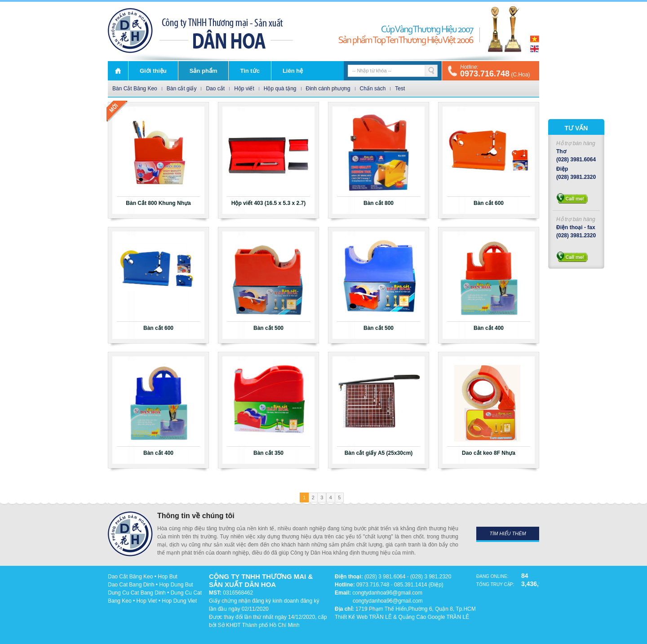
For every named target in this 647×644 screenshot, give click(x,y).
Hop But (167, 577)
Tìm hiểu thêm (507, 533)
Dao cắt (215, 89)
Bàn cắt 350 (268, 453)
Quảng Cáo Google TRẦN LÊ (434, 617)
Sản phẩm (204, 71)
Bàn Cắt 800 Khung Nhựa (158, 203)
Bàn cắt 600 (489, 203)
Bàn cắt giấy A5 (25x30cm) (379, 453)
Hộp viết (244, 89)
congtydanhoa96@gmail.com (387, 593)
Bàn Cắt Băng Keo (135, 89)
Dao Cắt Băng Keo (130, 577)
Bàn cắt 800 (379, 203)
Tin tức (250, 71)
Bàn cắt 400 (489, 328)
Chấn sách (373, 89)
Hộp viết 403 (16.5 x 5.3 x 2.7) (268, 203)
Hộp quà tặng (280, 89)
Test (400, 89)
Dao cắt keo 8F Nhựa (489, 453)
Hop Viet (147, 601)
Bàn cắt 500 (268, 328)
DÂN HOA (130, 31)
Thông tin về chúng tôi (196, 516)
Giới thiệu (153, 71)
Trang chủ (118, 71)
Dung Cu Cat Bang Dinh (137, 593)
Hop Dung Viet (179, 601)
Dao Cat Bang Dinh (131, 585)
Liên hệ (293, 71)
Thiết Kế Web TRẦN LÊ (363, 617)
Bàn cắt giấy (182, 89)
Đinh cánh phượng (328, 89)
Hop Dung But (176, 585)
